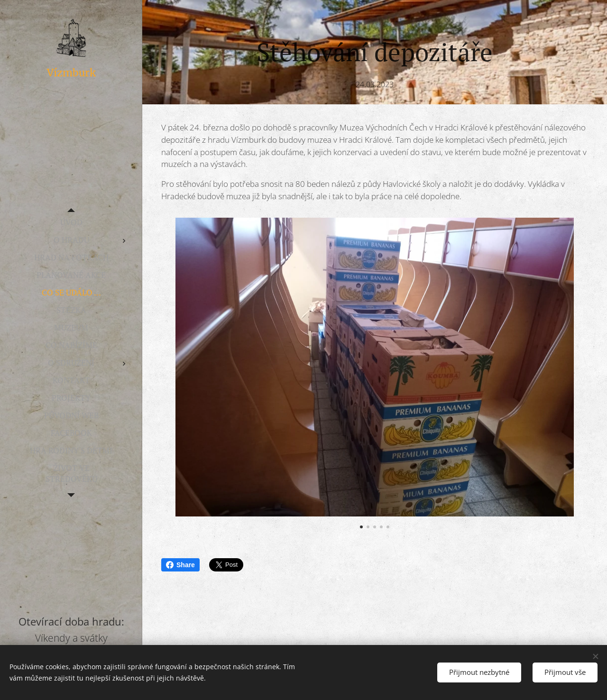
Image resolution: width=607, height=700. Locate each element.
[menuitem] (71, 222)
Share (180, 565)
